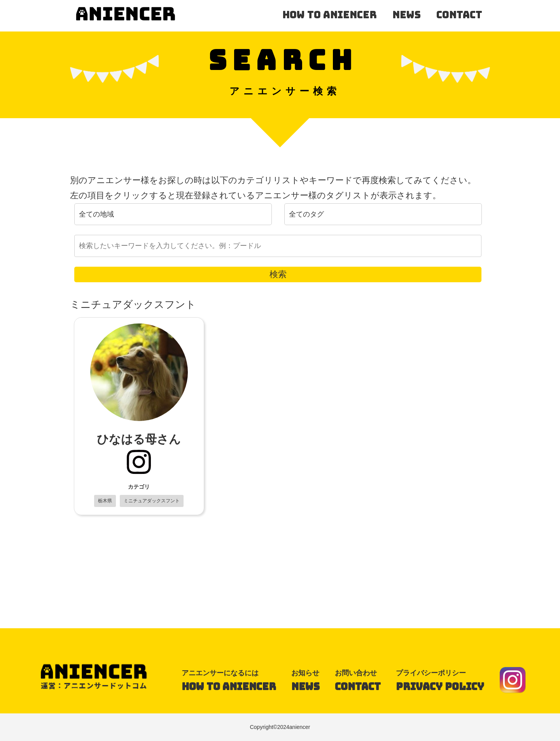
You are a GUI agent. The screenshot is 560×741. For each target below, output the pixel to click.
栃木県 (105, 501)
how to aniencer (330, 15)
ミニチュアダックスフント (152, 501)
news (407, 15)
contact (459, 15)
